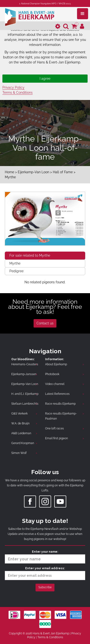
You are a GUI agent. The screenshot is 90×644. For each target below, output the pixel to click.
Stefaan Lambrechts (25, 404)
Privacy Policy (13, 87)
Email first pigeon (57, 438)
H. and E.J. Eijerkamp (25, 394)
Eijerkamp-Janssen (24, 374)
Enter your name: (45, 557)
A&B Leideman (21, 433)
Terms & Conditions (18, 93)
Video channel (55, 384)
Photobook (52, 374)
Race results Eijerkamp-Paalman (61, 416)
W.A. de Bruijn (20, 423)
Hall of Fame (63, 172)
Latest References (57, 394)
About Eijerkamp (56, 364)
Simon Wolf (19, 453)
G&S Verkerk (19, 414)
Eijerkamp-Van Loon (33, 172)
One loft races (54, 428)
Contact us (45, 323)
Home (9, 172)
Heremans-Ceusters (25, 364)
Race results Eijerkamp (60, 404)
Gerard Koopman (23, 443)
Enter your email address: (45, 573)
